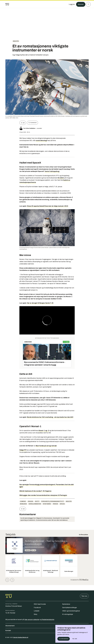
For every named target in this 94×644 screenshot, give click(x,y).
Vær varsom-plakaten (32, 620)
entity (37, 501)
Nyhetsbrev (47, 504)
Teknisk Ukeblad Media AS (21, 637)
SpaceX (62, 504)
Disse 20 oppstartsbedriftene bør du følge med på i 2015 (48, 206)
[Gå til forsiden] (7, 4)
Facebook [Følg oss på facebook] (37, 608)
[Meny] (88, 4)
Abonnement (47, 626)
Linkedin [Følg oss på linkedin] (37, 611)
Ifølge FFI (23, 450)
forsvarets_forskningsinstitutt (53, 501)
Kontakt (47, 631)
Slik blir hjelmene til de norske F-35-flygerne (35, 491)
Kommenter (32, 123)
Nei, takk (75, 639)
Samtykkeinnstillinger (70, 608)
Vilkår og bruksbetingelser (71, 611)
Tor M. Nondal (10, 613)
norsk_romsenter (35, 504)
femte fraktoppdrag (52, 171)
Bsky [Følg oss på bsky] (36, 614)
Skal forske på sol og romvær (46, 446)
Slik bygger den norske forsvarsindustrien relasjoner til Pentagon (43, 495)
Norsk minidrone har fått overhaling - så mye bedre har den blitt (50, 417)
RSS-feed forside (40, 604)
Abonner (81, 4)
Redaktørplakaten (48, 620)
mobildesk (23, 504)
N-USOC (61, 178)
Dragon (30, 501)
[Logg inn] (72, 4)
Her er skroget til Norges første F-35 (40, 303)
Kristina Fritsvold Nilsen (14, 606)
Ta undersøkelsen (64, 639)
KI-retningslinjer (68, 614)
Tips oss (84, 596)
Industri (16, 41)
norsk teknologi (41, 140)
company (23, 501)
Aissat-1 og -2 (44, 431)
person (55, 504)
